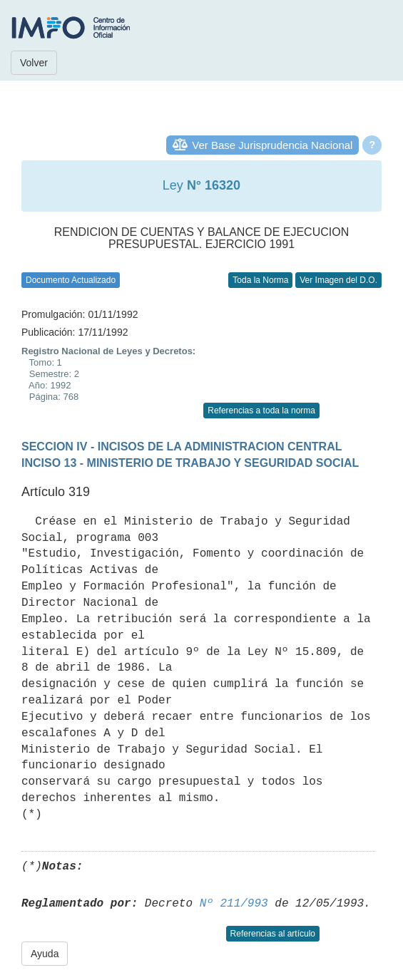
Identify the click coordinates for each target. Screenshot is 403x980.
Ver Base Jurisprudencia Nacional (272, 145)
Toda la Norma (260, 280)
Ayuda (45, 954)
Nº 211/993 (234, 904)
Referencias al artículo (273, 934)
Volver (34, 63)
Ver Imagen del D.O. (338, 280)
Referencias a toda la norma (261, 411)
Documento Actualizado (71, 280)
